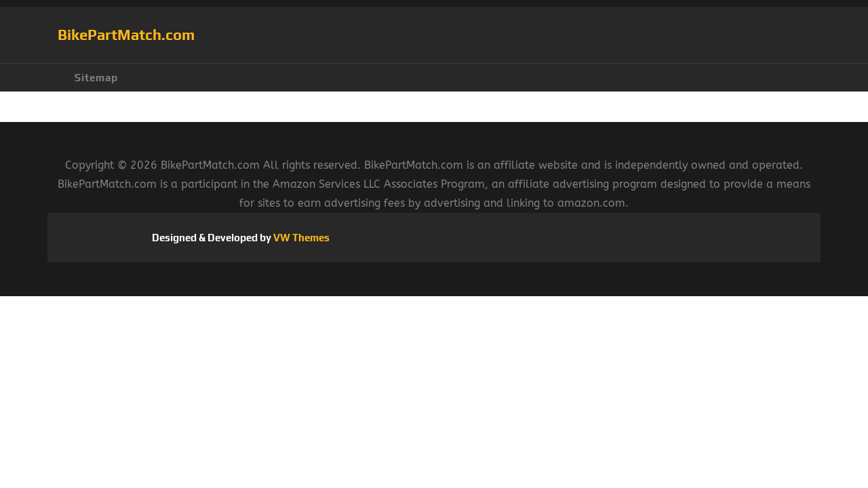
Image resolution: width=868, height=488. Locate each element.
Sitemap (96, 78)
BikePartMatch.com (126, 35)
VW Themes (300, 238)
